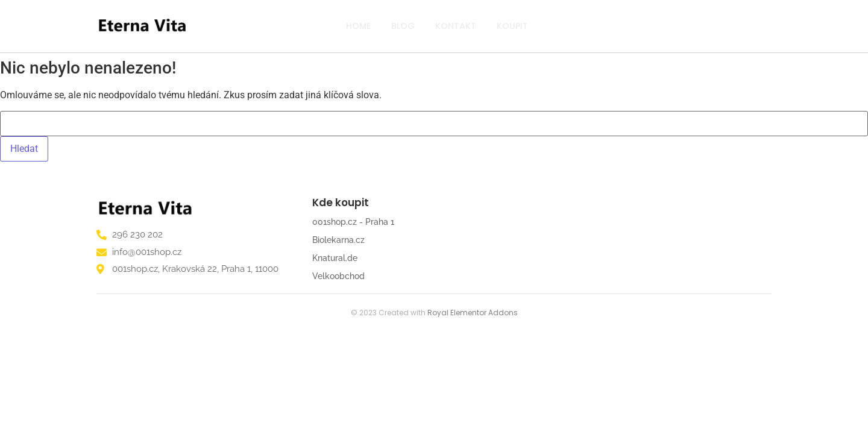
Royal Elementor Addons (473, 313)
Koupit (512, 26)
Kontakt (456, 26)
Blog (403, 26)
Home (358, 26)
